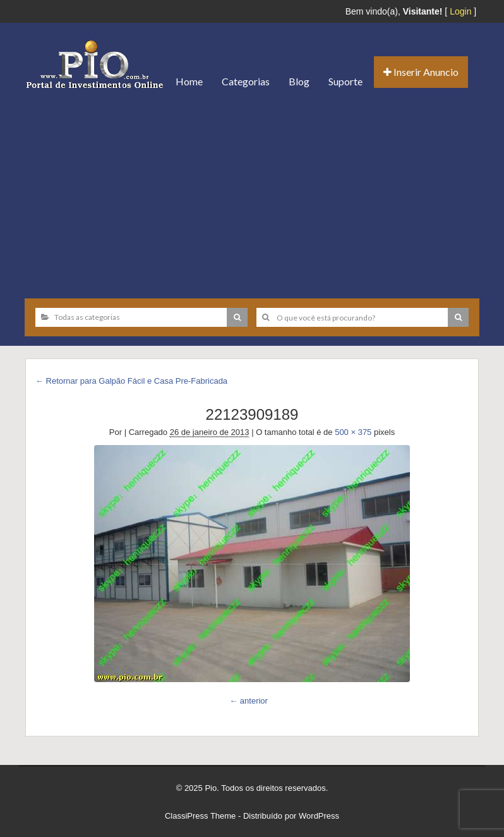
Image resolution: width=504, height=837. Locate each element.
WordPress (319, 816)
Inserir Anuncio (421, 72)
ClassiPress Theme (200, 816)
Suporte (345, 81)
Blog (299, 81)
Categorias (246, 81)
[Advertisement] (252, 194)
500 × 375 (353, 432)
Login (460, 11)
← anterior (249, 701)
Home (189, 81)
